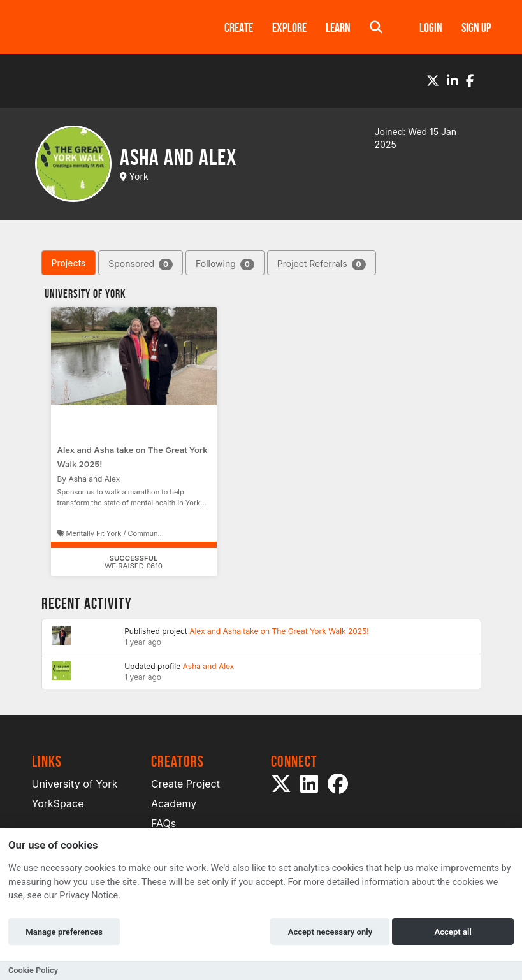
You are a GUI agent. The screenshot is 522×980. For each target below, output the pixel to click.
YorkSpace (58, 803)
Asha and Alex (209, 666)
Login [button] (431, 27)
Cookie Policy (33, 970)
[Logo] (112, 27)
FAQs (163, 823)
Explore (289, 27)
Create (239, 27)
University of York (75, 784)
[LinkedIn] (453, 81)
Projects (69, 263)
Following (225, 264)
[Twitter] (433, 81)
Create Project (185, 784)
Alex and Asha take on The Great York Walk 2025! (279, 631)
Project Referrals (322, 264)
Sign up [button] (476, 27)
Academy (174, 803)
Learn (338, 27)
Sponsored (141, 264)
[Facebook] (470, 81)
